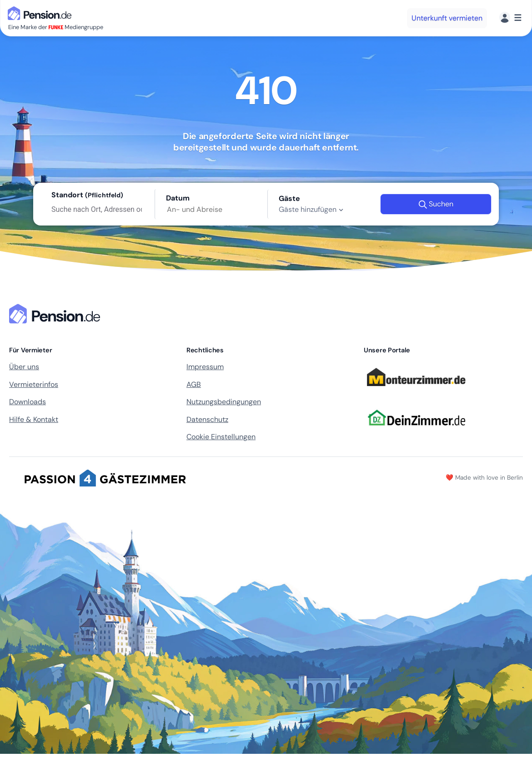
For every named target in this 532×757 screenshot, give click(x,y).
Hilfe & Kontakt (34, 419)
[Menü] (510, 18)
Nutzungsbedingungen (224, 402)
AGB (194, 384)
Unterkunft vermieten (447, 18)
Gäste (289, 198)
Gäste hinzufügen (312, 210)
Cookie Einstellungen (221, 437)
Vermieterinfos (34, 384)
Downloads (28, 402)
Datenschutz (207, 419)
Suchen (436, 204)
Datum (178, 198)
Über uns (24, 367)
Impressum (205, 367)
